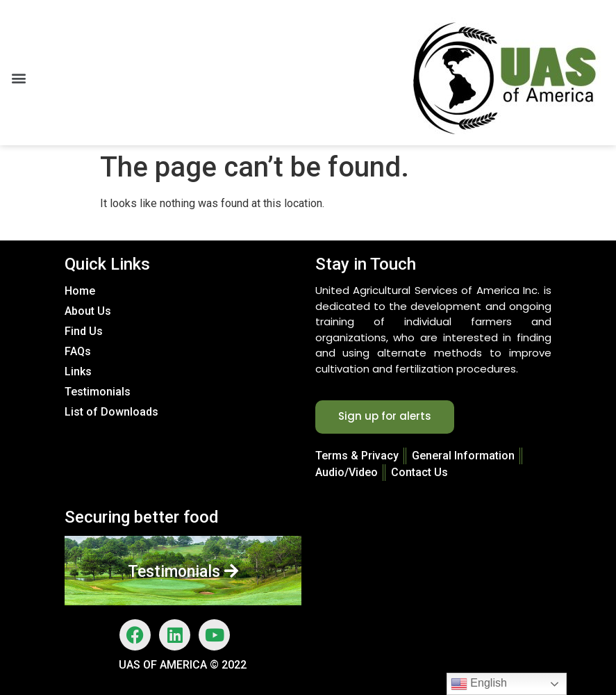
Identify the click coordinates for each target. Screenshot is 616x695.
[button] (18, 78)
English (479, 684)
